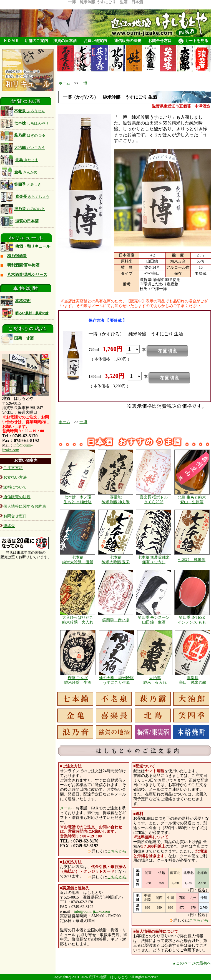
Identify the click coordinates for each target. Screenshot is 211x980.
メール (66, 808)
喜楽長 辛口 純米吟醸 (193, 680)
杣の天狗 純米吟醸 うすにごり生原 (116, 680)
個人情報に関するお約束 (25, 506)
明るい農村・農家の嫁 (32, 313)
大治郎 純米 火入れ (155, 680)
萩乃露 (23, 135)
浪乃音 (23, 209)
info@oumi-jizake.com (17, 448)
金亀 (19, 172)
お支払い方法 (15, 477)
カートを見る (193, 41)
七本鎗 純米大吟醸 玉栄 (116, 560)
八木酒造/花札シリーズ (27, 275)
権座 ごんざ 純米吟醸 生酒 (78, 680)
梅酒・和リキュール (33, 246)
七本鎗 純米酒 (192, 560)
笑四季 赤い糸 (116, 620)
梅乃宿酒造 (17, 256)
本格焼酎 (23, 301)
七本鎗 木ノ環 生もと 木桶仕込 (78, 500)
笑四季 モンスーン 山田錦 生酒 (154, 620)
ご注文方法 (13, 468)
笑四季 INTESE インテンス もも (192, 620)
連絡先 (9, 526)
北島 (27, 160)
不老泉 (23, 111)
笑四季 (21, 184)
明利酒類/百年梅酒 (23, 265)
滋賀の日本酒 (65, 41)
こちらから (117, 851)
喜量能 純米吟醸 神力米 (116, 500)
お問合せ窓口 (160, 41)
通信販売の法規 (128, 41)
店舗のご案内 (36, 41)
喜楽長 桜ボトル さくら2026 (154, 500)
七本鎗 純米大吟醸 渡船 (78, 560)
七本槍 (25, 123)
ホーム (64, 83)
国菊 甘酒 (17, 338)
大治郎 (23, 148)
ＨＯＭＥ (11, 41)
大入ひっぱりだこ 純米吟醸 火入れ (78, 620)
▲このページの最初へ (192, 963)
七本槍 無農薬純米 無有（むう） (154, 560)
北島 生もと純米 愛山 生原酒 (192, 500)
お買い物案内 (95, 41)
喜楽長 (32, 197)
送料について (15, 487)
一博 (83, 83)
